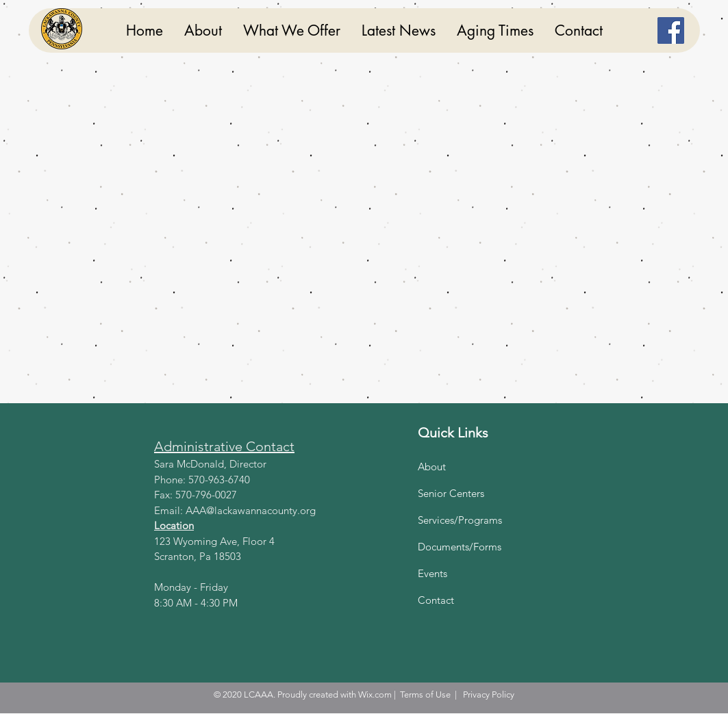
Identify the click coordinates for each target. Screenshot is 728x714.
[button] (291, 30)
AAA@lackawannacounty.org (251, 510)
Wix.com (375, 694)
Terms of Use (425, 694)
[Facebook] (671, 30)
